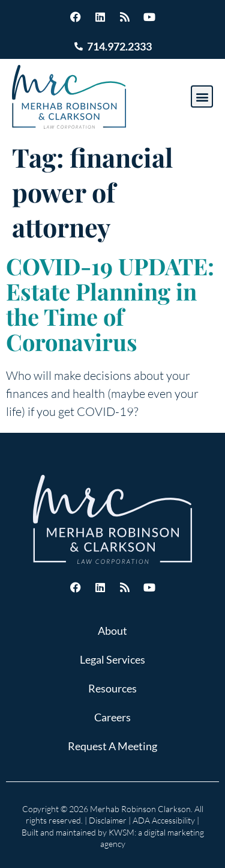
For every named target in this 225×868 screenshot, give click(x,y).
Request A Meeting (112, 746)
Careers (112, 717)
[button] (202, 96)
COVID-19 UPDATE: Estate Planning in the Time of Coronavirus (110, 304)
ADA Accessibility (164, 820)
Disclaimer (108, 820)
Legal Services (112, 659)
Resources (112, 688)
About (112, 631)
